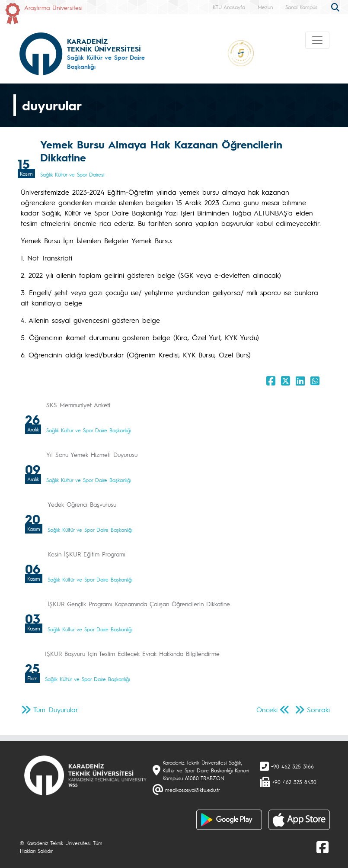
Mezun (265, 7)
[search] (336, 6)
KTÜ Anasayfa (229, 7)
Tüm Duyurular (56, 709)
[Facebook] (322, 847)
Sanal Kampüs (301, 7)
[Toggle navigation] (317, 40)
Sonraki (318, 709)
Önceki (267, 709)
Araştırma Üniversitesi (53, 7)
